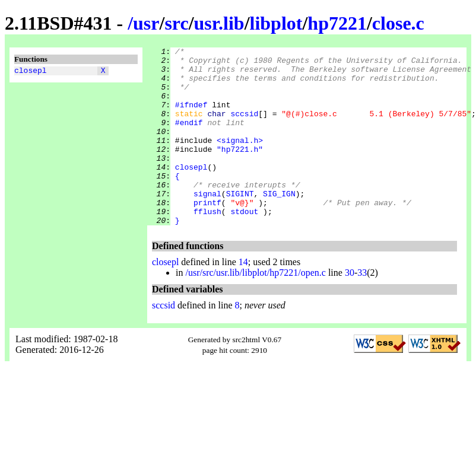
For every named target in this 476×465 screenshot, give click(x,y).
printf (207, 234)
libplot (276, 23)
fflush (207, 245)
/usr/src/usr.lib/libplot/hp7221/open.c (255, 308)
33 (362, 308)
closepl (31, 72)
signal (207, 224)
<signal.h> (240, 160)
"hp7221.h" (240, 170)
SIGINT (240, 224)
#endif (189, 138)
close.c (398, 23)
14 (243, 297)
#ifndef (191, 117)
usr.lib (219, 23)
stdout (244, 245)
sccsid (244, 128)
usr (146, 23)
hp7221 (337, 23)
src (176, 23)
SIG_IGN (279, 224)
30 (350, 308)
